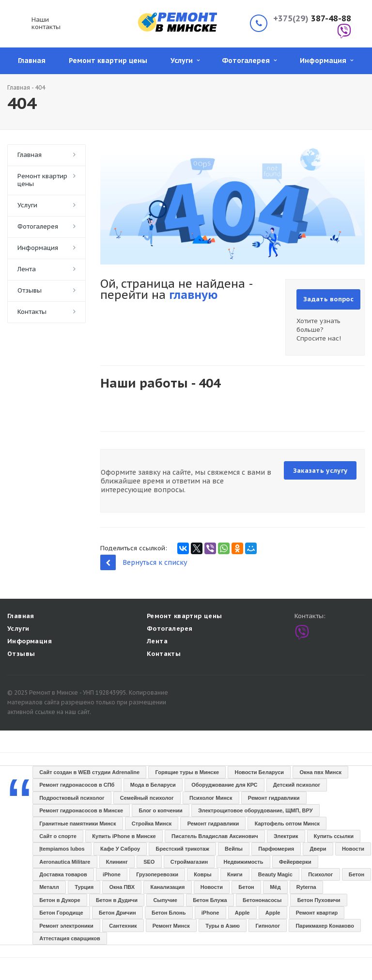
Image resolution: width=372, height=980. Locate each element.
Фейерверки (295, 862)
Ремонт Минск (171, 926)
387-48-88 (312, 19)
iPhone (112, 874)
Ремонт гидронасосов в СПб (77, 785)
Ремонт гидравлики (274, 798)
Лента (27, 269)
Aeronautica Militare (65, 862)
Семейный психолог (147, 798)
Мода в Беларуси (153, 785)
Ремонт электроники (66, 926)
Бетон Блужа (210, 900)
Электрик (286, 836)
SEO (149, 862)
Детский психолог (297, 785)
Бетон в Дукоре (60, 900)
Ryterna (306, 887)
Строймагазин (189, 862)
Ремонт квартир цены (108, 61)
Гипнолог (268, 926)
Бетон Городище (61, 913)
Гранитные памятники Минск (77, 824)
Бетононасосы (262, 900)
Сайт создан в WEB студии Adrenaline (89, 772)
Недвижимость (244, 862)
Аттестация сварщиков (70, 938)
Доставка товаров (63, 874)
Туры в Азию (223, 926)
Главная (32, 61)
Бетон (356, 874)
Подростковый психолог (72, 798)
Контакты (32, 312)
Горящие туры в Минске (187, 772)
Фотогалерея (249, 61)
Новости (353, 849)
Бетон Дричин (117, 913)
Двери (318, 849)
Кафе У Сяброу (120, 849)
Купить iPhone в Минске (124, 836)
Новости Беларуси (259, 772)
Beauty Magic (275, 874)
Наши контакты (46, 23)
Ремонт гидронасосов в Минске (81, 810)
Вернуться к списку (144, 562)
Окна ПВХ (122, 887)
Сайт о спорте (58, 836)
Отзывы (30, 290)
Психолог (320, 874)
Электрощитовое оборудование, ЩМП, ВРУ (255, 810)
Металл (49, 887)
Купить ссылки (334, 836)
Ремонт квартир (317, 913)
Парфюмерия (276, 849)
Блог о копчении (160, 810)
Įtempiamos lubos (62, 849)
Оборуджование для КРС (224, 785)
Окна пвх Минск (320, 772)
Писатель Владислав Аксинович (215, 836)
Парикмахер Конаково (325, 926)
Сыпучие (165, 900)
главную (193, 295)
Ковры (202, 874)
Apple (242, 913)
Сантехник (123, 926)
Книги (235, 874)
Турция (84, 887)
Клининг (117, 862)
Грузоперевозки (157, 874)
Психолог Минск (211, 798)
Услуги (185, 61)
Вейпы (234, 849)
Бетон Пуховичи (319, 900)
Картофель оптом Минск (287, 824)
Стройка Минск (152, 824)
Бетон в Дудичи (117, 900)
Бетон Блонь (169, 913)
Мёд (275, 887)
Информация (326, 61)
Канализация (168, 887)
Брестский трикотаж (183, 849)
